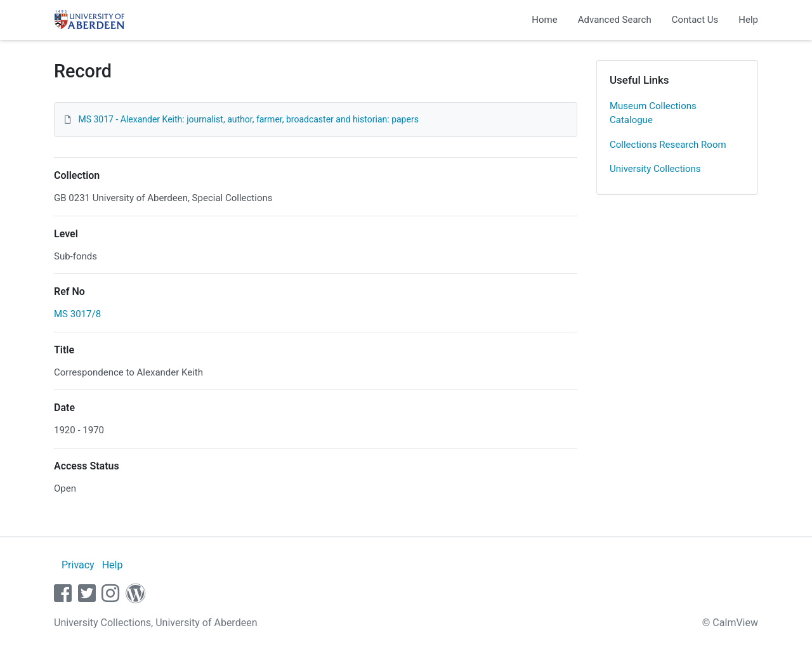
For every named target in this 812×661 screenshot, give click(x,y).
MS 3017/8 (77, 314)
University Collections (655, 169)
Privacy (78, 565)
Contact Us (695, 20)
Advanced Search (615, 20)
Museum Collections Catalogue (653, 113)
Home (544, 20)
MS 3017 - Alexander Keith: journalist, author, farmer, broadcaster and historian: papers (248, 119)
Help (748, 20)
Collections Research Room (668, 145)
